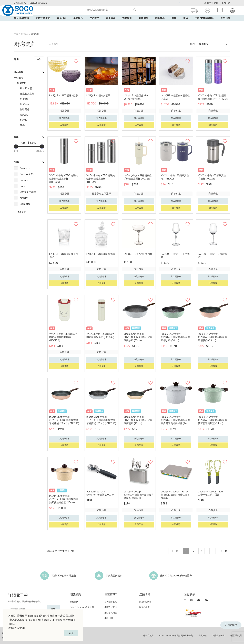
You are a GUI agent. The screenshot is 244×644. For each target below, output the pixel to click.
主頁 (16, 34)
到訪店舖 (225, 24)
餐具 (22, 125)
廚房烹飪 (35, 34)
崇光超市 (62, 24)
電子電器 (111, 24)
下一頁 (224, 551)
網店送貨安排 (111, 607)
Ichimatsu (25, 204)
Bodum (24, 180)
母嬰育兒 (78, 24)
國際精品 (160, 24)
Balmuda (25, 168)
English (226, 3)
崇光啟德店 (144, 607)
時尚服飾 (144, 24)
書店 (186, 24)
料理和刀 (25, 120)
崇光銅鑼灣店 (145, 602)
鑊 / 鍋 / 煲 (26, 88)
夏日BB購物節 (21, 24)
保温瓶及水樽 (27, 94)
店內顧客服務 (111, 602)
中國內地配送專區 (204, 24)
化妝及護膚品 (43, 24)
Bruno (23, 186)
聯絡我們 (109, 618)
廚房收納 (25, 99)
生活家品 (94, 24)
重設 (39, 59)
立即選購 (64, 125)
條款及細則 (148, 635)
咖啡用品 (25, 109)
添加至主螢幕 (211, 3)
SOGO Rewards (38, 3)
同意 (71, 633)
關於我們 (74, 602)
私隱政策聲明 (17, 628)
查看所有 (22, 212)
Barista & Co (27, 174)
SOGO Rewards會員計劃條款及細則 (176, 635)
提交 (53, 609)
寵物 (174, 24)
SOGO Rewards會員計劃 (82, 607)
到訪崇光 (20, 3)
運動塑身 (127, 24)
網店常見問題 (111, 613)
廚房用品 (25, 104)
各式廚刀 (25, 115)
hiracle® (24, 198)
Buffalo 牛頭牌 (28, 192)
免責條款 (203, 635)
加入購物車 (64, 118)
